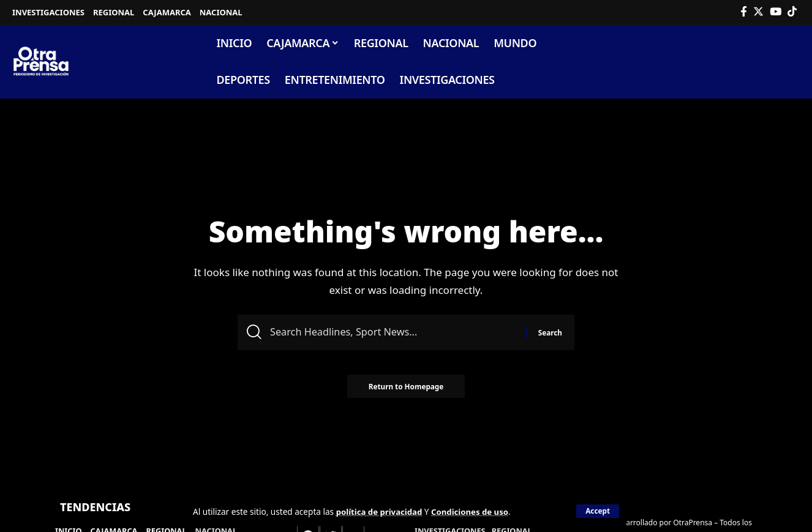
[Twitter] (758, 12)
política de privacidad (381, 511)
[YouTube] (776, 12)
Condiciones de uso (474, 511)
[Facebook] (744, 12)
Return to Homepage (406, 390)
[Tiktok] (792, 12)
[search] (790, 62)
